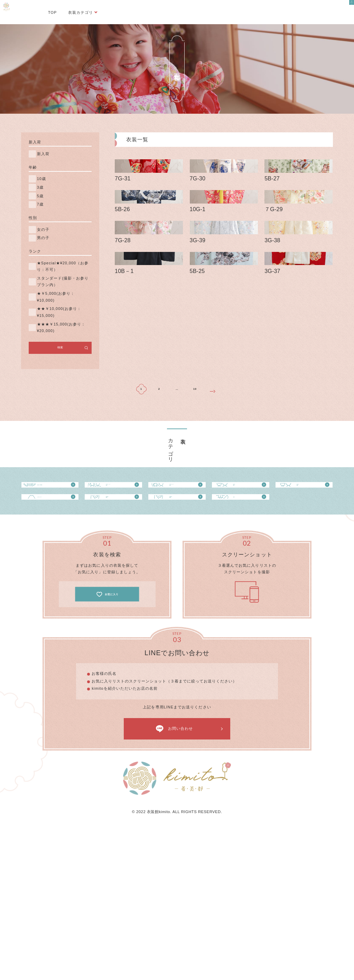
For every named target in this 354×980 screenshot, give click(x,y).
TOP (52, 12)
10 (195, 512)
